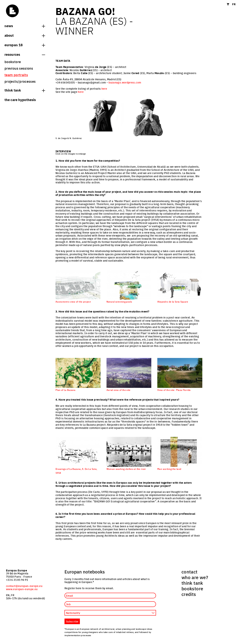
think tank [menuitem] (192, 583)
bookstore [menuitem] (13, 62)
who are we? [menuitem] (195, 577)
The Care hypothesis (20, 100)
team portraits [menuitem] (16, 75)
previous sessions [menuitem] (19, 68)
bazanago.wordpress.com (125, 82)
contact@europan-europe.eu (24, 586)
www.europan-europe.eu (22, 589)
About (25, 35)
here (104, 88)
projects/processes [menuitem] (20, 81)
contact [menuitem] (190, 572)
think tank (25, 90)
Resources (25, 54)
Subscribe (72, 621)
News (25, 26)
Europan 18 (25, 45)
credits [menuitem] (189, 594)
